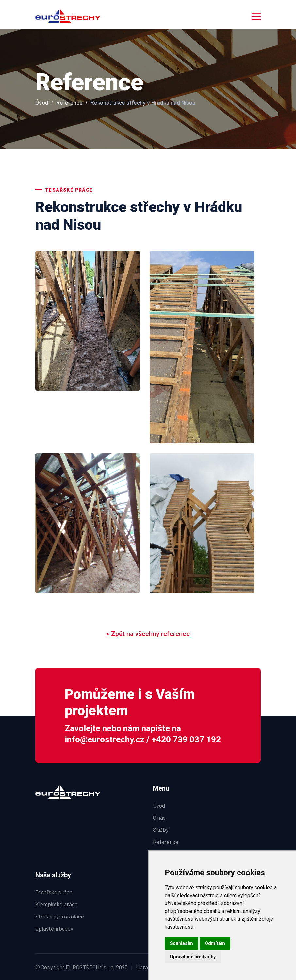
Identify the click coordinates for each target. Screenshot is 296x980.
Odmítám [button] (215, 943)
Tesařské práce (54, 892)
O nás (159, 817)
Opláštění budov (54, 928)
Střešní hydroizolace (60, 916)
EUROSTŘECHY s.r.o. (90, 967)
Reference (69, 102)
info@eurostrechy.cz (105, 739)
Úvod (42, 102)
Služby (161, 829)
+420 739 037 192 (186, 739)
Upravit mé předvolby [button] (193, 957)
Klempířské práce (57, 904)
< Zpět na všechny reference (148, 634)
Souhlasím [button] (181, 943)
